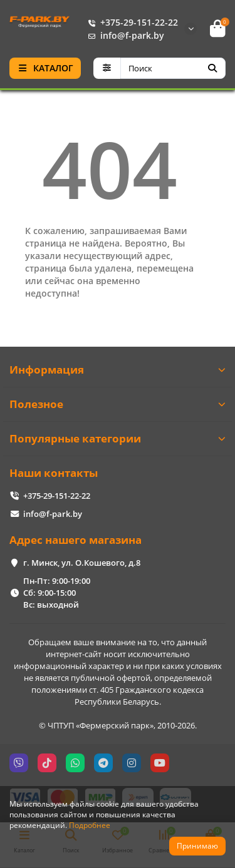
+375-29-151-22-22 (130, 22)
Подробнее (90, 825)
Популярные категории (118, 438)
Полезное (118, 404)
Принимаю (197, 846)
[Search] (173, 68)
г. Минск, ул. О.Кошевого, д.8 (82, 563)
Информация (118, 370)
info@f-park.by (123, 35)
